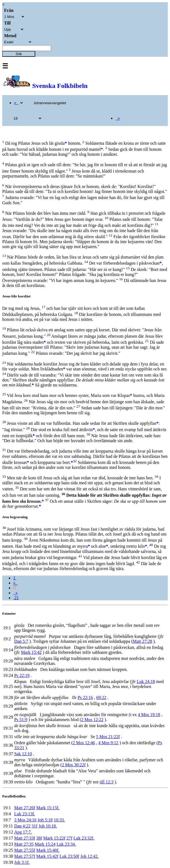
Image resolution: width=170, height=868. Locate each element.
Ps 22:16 (85, 698)
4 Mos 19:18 (149, 715)
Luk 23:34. (66, 844)
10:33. (59, 820)
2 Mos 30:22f (74, 765)
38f (39, 838)
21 (16, 598)
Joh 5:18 (45, 820)
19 (15, 588)
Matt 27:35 (24, 844)
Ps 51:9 (21, 720)
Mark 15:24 (45, 844)
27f (69, 838)
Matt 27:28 (143, 641)
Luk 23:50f (69, 856)
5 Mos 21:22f (108, 737)
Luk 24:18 (146, 682)
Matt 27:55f (25, 850)
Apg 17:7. (23, 832)
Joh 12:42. (89, 856)
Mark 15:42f (47, 856)
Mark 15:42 (31, 652)
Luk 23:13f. (25, 814)
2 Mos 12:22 (92, 720)
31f (35, 826)
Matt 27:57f (25, 856)
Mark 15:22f (54, 838)
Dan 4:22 (22, 826)
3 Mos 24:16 (25, 820)
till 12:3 (107, 782)
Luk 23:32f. (84, 838)
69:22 (101, 698)
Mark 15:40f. (48, 850)
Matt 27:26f (25, 808)
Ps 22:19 (22, 675)
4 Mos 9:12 (108, 743)
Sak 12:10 (23, 754)
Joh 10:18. (48, 826)
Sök (19, 54)
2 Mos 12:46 (84, 743)
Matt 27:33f (25, 838)
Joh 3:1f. (22, 862)
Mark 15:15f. (48, 808)
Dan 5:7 (21, 641)
